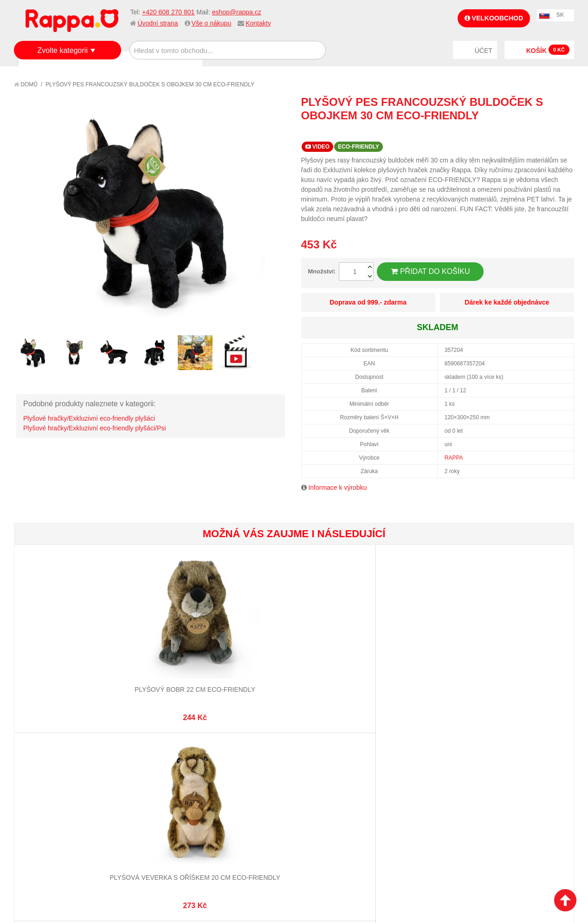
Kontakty (258, 23)
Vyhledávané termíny (149, 758)
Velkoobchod (494, 18)
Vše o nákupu (212, 23)
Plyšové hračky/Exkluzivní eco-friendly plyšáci (89, 418)
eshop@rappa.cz (237, 12)
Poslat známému (528, 132)
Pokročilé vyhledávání (152, 769)
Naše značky (43, 812)
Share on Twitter (565, 132)
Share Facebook (546, 132)
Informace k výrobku (337, 487)
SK (560, 15)
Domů (26, 84)
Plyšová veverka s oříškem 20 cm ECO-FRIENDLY (154, 654)
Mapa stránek (137, 746)
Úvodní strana (158, 23)
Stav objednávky (234, 758)
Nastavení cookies (271, 877)
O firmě (35, 746)
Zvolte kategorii (62, 50)
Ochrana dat (44, 800)
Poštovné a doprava (55, 789)
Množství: (322, 271)
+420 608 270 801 (168, 12)
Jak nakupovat (46, 758)
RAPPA (454, 458)
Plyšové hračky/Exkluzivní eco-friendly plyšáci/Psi (94, 428)
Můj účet (222, 746)
